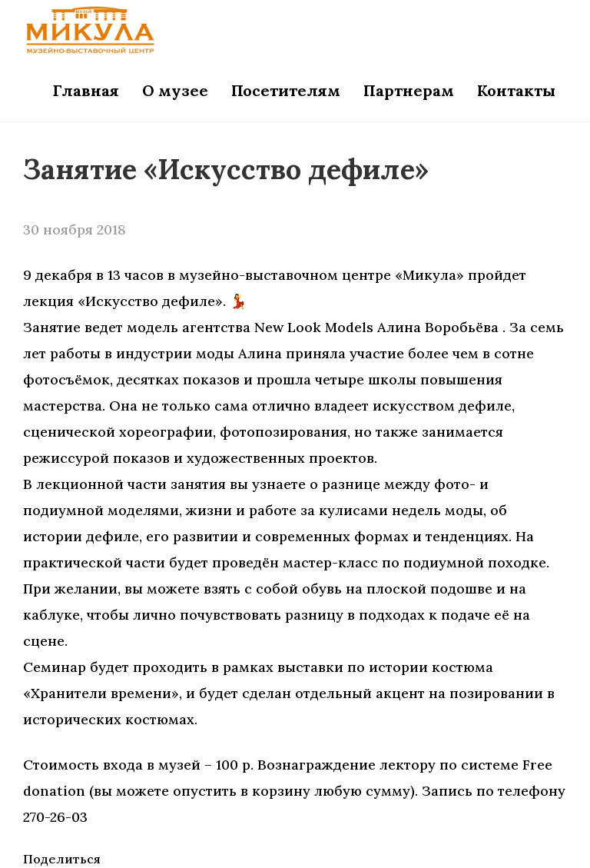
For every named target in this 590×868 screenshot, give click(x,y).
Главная (86, 90)
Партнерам (409, 90)
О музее (175, 90)
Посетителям (286, 90)
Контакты (516, 90)
